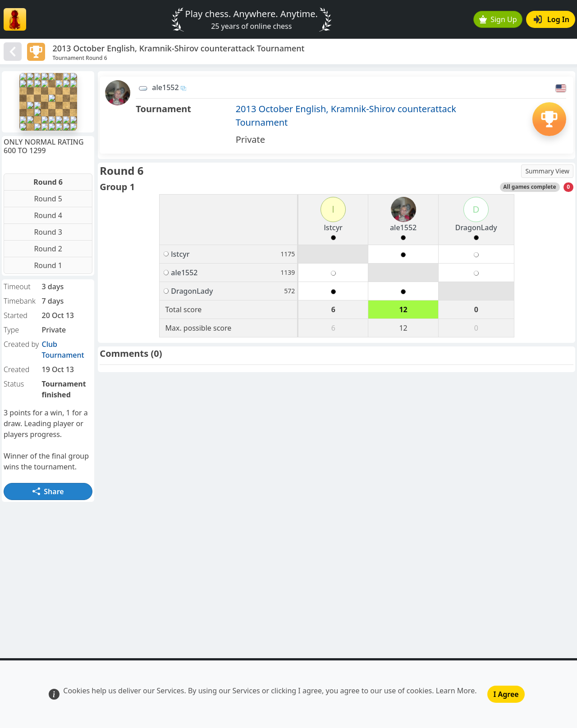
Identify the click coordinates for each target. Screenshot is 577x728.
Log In (552, 19)
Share (48, 491)
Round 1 (48, 265)
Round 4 (48, 215)
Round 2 (48, 249)
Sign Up (498, 19)
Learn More (456, 691)
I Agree (506, 694)
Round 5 (48, 199)
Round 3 (48, 232)
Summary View (547, 171)
